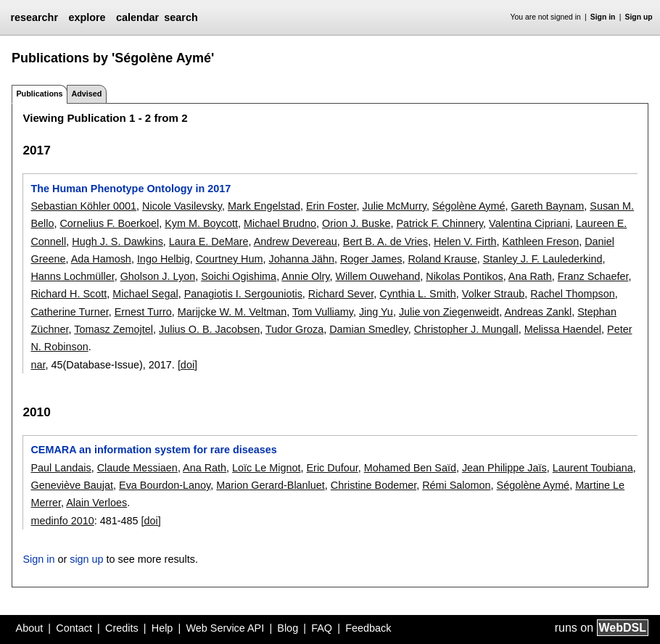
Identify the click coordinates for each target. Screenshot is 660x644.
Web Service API (225, 628)
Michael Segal (145, 294)
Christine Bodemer (374, 485)
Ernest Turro (143, 312)
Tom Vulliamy (323, 312)
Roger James (371, 259)
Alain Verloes (96, 503)
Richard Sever (341, 294)
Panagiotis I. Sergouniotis (243, 294)
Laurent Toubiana (593, 468)
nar (38, 365)
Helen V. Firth (465, 241)
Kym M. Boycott (201, 223)
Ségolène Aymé (469, 206)
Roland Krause (442, 259)
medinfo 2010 (62, 521)
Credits (122, 628)
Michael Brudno (280, 223)
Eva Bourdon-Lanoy (165, 485)
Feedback (368, 628)
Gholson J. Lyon (158, 276)
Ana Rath (530, 276)
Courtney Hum (230, 259)
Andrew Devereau (296, 241)
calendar (137, 17)
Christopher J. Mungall (466, 329)
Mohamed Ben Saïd (410, 468)
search (181, 17)
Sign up (639, 17)
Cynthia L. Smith (418, 294)
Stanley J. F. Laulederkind (543, 259)
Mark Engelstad (264, 206)
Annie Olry (305, 276)
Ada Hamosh (101, 259)
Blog (288, 628)
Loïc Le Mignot (266, 468)
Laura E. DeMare (209, 241)
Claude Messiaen (137, 468)
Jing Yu (376, 312)
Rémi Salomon (456, 485)
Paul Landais (61, 468)
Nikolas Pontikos (464, 276)
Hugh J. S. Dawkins (117, 241)
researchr (34, 17)
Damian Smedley (369, 329)
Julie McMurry (394, 206)
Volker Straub (493, 294)
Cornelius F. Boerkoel (109, 223)
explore (87, 17)
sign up (86, 559)
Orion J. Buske (356, 223)
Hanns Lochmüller (72, 276)
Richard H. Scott (69, 294)
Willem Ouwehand (378, 276)
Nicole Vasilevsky (182, 206)
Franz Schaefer (593, 276)
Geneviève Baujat (72, 485)
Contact (74, 628)
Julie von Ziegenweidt (449, 312)
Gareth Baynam (548, 206)
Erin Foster (331, 206)
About (30, 628)
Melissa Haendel (563, 329)
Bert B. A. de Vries (385, 241)
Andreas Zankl (538, 312)
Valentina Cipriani (529, 223)
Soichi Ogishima (239, 276)
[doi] (187, 365)
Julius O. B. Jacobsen (209, 329)
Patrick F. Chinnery (440, 223)
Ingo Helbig (164, 259)
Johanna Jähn (301, 259)
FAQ (322, 628)
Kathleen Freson (541, 241)
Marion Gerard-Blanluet (271, 485)
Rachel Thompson (573, 294)
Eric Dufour (333, 468)
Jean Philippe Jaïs (504, 468)
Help (162, 628)
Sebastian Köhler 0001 (83, 206)
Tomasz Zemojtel (114, 329)
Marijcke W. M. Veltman (232, 312)
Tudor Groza (294, 329)
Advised (86, 94)
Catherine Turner (69, 312)
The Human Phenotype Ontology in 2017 (131, 189)
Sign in (603, 17)
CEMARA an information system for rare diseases (153, 450)
